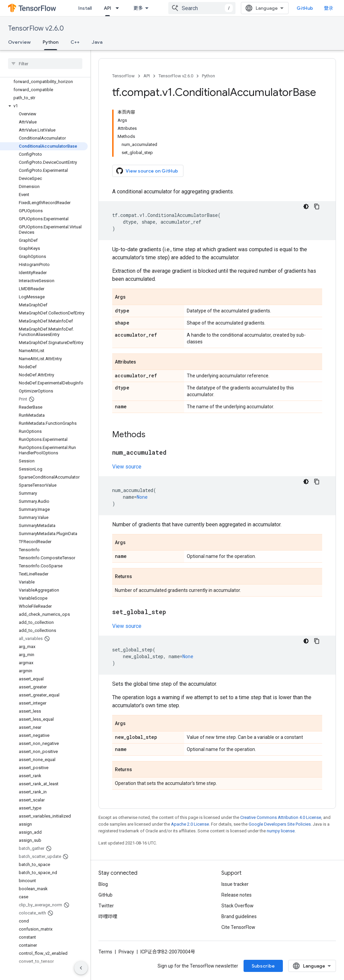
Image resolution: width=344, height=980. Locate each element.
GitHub (305, 8)
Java (97, 42)
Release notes (236, 895)
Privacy (126, 952)
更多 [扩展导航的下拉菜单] (138, 8)
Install (85, 8)
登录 (329, 8)
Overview (19, 42)
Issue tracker (235, 884)
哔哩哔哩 (108, 916)
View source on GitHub (147, 171)
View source (127, 467)
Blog (103, 884)
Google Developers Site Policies (280, 824)
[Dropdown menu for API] (119, 8)
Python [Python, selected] (51, 42)
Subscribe (263, 966)
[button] (44, 106)
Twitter (106, 906)
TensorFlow (123, 76)
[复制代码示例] (317, 206)
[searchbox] (45, 64)
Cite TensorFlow (238, 927)
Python (208, 76)
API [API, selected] (107, 8)
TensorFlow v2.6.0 (36, 28)
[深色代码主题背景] (306, 206)
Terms (105, 952)
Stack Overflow (238, 906)
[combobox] (202, 8)
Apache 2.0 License (190, 824)
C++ (75, 42)
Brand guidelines (239, 916)
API (147, 76)
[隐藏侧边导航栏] (81, 968)
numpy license (281, 831)
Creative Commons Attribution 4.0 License (281, 817)
